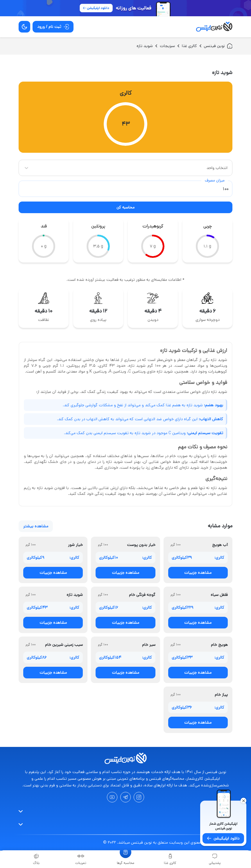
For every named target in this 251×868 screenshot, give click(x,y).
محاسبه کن (125, 207)
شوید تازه (145, 46)
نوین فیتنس (218, 46)
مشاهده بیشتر (36, 526)
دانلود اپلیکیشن (223, 838)
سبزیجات (167, 46)
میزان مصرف (215, 180)
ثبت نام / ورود (53, 27)
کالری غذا (189, 46)
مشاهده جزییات (198, 573)
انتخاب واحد (217, 168)
